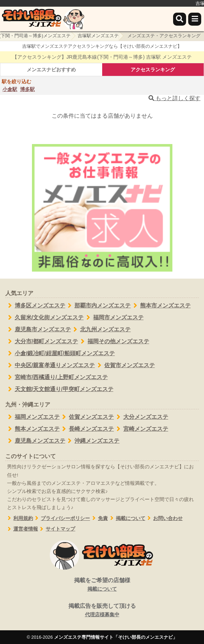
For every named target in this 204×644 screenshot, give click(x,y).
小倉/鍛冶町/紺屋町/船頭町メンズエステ (60, 353)
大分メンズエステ (141, 417)
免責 (99, 518)
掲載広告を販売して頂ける (102, 611)
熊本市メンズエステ (161, 306)
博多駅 (27, 89)
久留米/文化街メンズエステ (44, 318)
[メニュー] (195, 19)
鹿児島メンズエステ (35, 441)
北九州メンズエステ (101, 330)
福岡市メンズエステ (114, 318)
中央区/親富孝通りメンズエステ (50, 365)
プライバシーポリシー (62, 518)
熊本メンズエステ (32, 429)
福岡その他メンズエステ (114, 341)
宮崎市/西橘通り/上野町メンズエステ (57, 377)
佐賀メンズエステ (87, 417)
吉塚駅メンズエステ (98, 36)
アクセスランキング (153, 70)
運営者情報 (22, 529)
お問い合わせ (164, 518)
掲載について (127, 518)
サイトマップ (57, 529)
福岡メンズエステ (32, 417)
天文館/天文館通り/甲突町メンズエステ (59, 389)
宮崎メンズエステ (141, 429)
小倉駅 (10, 89)
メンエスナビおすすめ (51, 70)
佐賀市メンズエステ (125, 365)
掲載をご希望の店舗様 (102, 585)
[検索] (180, 19)
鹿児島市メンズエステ (38, 330)
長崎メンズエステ (87, 429)
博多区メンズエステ (35, 306)
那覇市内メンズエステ (98, 306)
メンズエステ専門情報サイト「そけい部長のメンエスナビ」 (116, 637)
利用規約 (19, 518)
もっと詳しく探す (175, 98)
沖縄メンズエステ (93, 441)
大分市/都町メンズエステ (42, 341)
